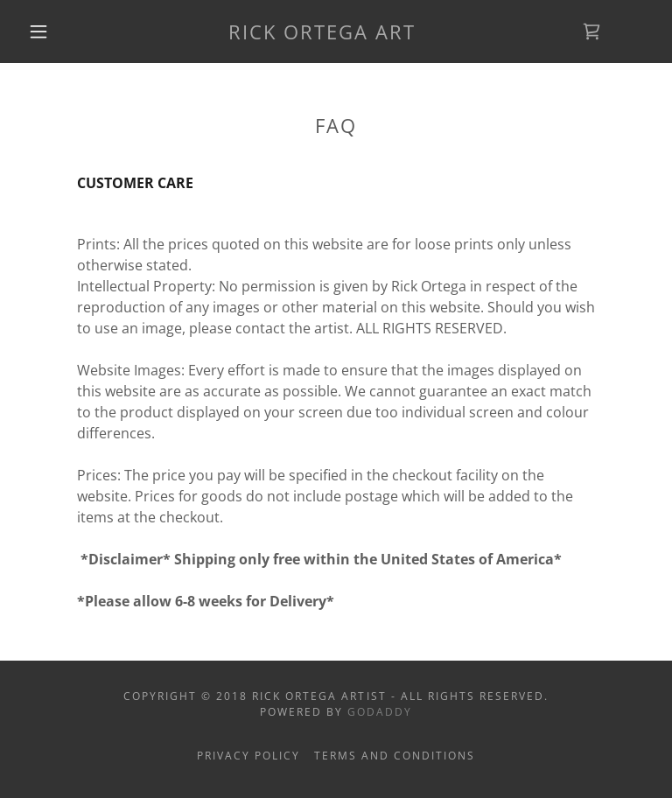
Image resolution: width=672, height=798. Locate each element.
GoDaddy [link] (380, 712)
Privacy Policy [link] (248, 756)
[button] (38, 31)
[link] (322, 34)
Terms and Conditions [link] (395, 756)
